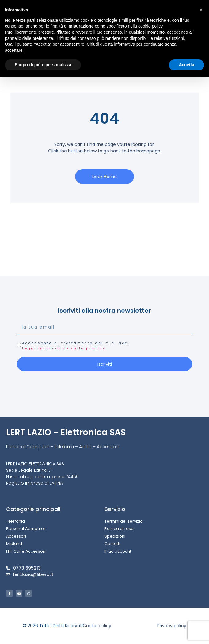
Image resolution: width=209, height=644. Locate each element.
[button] (201, 10)
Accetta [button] (186, 65)
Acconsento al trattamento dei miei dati (76, 346)
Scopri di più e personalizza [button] (43, 65)
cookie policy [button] (150, 26)
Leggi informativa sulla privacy (64, 348)
